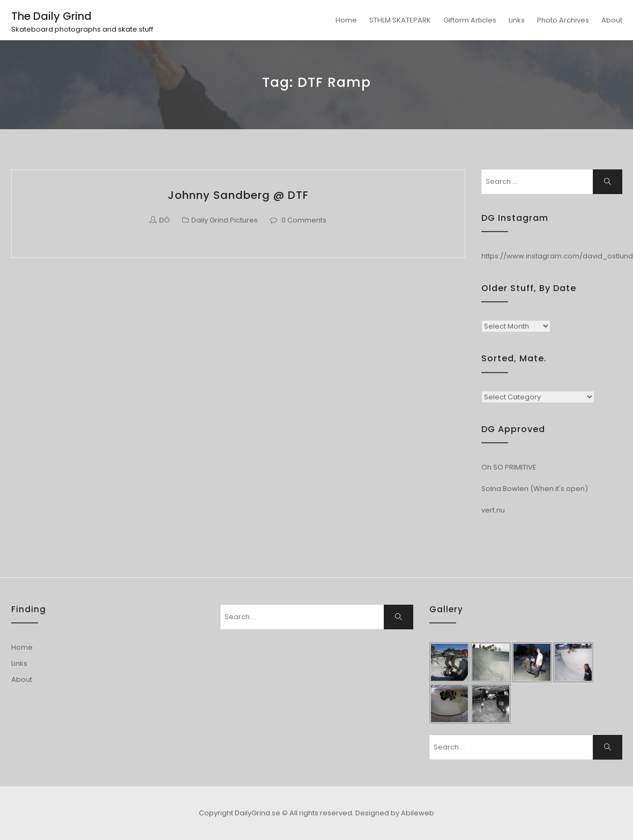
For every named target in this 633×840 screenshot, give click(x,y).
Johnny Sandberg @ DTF (238, 195)
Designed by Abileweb (395, 813)
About (612, 20)
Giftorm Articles (470, 20)
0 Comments (304, 220)
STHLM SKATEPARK (400, 20)
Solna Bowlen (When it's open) (535, 489)
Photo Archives (563, 20)
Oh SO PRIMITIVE (509, 467)
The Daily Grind (51, 16)
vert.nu (493, 510)
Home (346, 20)
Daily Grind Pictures (225, 220)
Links (517, 20)
